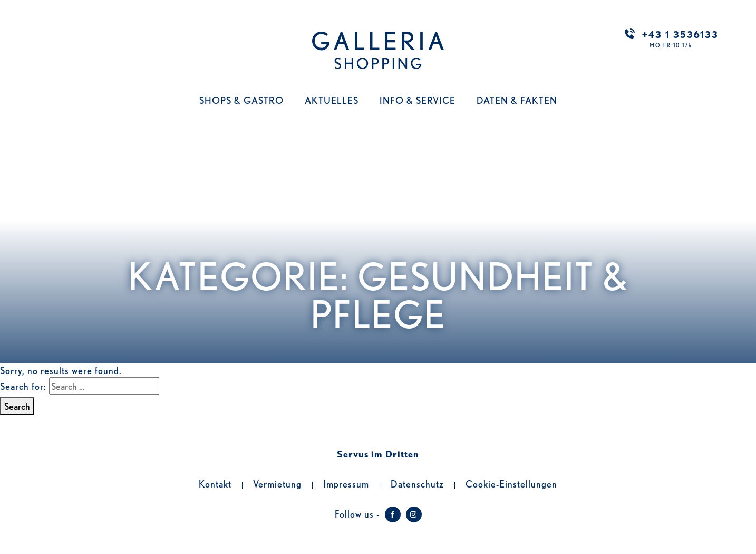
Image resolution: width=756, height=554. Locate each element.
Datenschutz (417, 483)
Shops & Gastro (241, 100)
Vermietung (277, 483)
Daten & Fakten (517, 100)
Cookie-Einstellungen (511, 483)
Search (17, 406)
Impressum (346, 483)
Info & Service (418, 100)
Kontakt (215, 483)
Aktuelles (332, 100)
